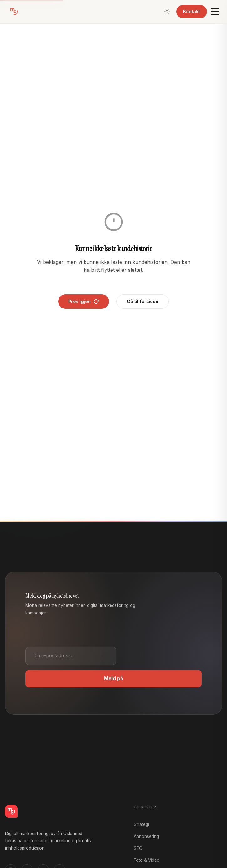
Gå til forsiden (143, 301)
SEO (138, 848)
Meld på (113, 679)
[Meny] (215, 12)
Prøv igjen (84, 302)
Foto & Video (147, 860)
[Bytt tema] (167, 12)
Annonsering (146, 836)
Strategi (141, 824)
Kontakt (192, 11)
